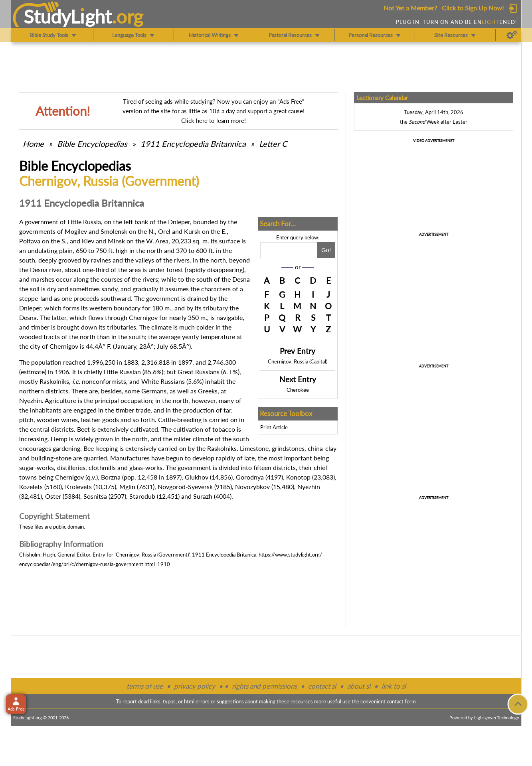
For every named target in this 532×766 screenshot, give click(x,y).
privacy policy (195, 686)
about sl (359, 686)
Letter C (273, 144)
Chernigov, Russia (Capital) (298, 361)
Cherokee (298, 390)
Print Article (274, 427)
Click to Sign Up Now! (473, 8)
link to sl (394, 686)
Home (33, 144)
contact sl (322, 686)
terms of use (145, 686)
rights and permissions (264, 686)
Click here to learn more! (214, 120)
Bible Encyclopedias (92, 144)
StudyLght (68, 16)
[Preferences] (512, 35)
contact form (401, 701)
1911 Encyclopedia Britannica (193, 144)
